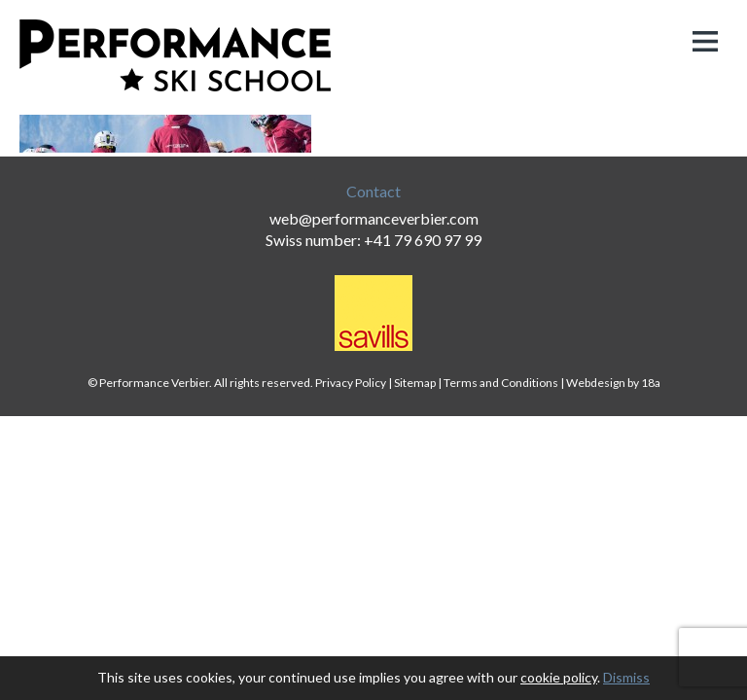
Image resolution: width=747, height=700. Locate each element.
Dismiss (626, 677)
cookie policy (559, 677)
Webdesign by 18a (613, 383)
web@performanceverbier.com (374, 218)
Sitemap (415, 383)
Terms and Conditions (501, 383)
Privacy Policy (351, 383)
